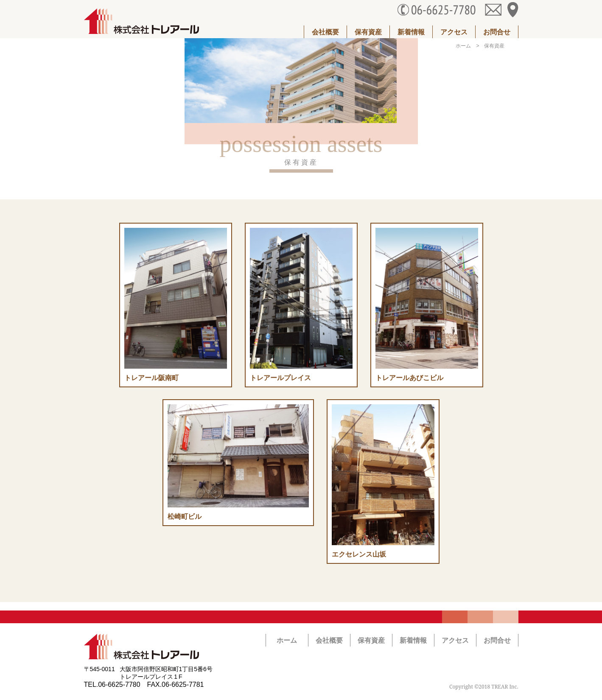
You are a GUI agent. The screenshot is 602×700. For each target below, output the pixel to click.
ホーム (463, 46)
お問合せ (497, 32)
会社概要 (325, 32)
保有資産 (368, 32)
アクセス (454, 32)
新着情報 (411, 32)
